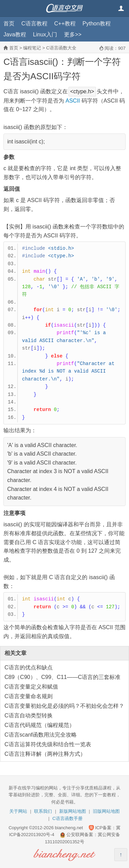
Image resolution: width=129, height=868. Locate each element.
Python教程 (97, 24)
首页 (9, 24)
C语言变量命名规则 (29, 696)
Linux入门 (45, 34)
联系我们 (43, 811)
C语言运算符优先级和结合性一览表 (48, 744)
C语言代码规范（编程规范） (40, 725)
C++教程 (65, 24)
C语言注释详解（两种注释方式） (45, 754)
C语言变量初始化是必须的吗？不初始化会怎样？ (64, 706)
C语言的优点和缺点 (29, 667)
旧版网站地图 (106, 811)
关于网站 (18, 811)
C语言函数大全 (61, 48)
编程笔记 (32, 48)
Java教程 (15, 34)
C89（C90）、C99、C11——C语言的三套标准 (62, 677)
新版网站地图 (73, 811)
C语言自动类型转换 (29, 715)
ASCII (73, 101)
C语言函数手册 (67, 818)
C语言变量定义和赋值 (31, 687)
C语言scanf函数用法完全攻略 (41, 735)
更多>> (73, 34)
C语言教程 (34, 24)
